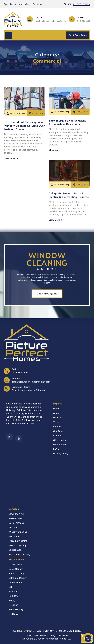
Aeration (13, 527)
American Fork (16, 582)
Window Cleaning (18, 532)
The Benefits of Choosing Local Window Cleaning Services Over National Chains (24, 126)
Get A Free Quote (78, 35)
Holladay (13, 614)
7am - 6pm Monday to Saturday (28, 396)
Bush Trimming (16, 523)
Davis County (16, 569)
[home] (13, 19)
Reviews (58, 418)
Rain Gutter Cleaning (19, 554)
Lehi (11, 587)
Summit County (17, 573)
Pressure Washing (18, 541)
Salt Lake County (18, 578)
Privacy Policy (61, 454)
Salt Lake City (16, 609)
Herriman (13, 605)
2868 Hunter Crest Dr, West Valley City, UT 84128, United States (47, 631)
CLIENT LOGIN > (82, 4)
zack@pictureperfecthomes (51, 21)
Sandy (12, 600)
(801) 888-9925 (83, 21)
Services (58, 427)
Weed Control (16, 518)
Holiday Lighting (17, 545)
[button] (9, 35)
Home (56, 409)
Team (56, 422)
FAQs (56, 449)
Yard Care (14, 536)
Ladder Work (15, 550)
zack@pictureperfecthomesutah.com (31, 387)
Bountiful (13, 591)
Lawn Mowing (16, 514)
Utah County (15, 564)
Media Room (60, 445)
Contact (57, 436)
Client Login (59, 440)
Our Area (58, 431)
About (56, 413)
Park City (13, 596)
